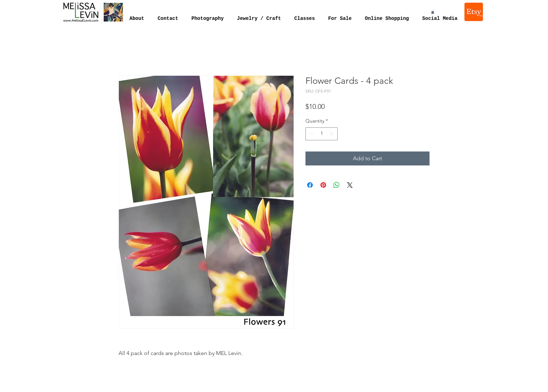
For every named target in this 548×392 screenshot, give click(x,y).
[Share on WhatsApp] (337, 185)
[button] (433, 12)
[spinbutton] (322, 134)
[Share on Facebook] (310, 185)
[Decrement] (311, 134)
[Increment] (332, 134)
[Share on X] (350, 185)
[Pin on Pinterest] (323, 185)
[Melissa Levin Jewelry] (474, 12)
